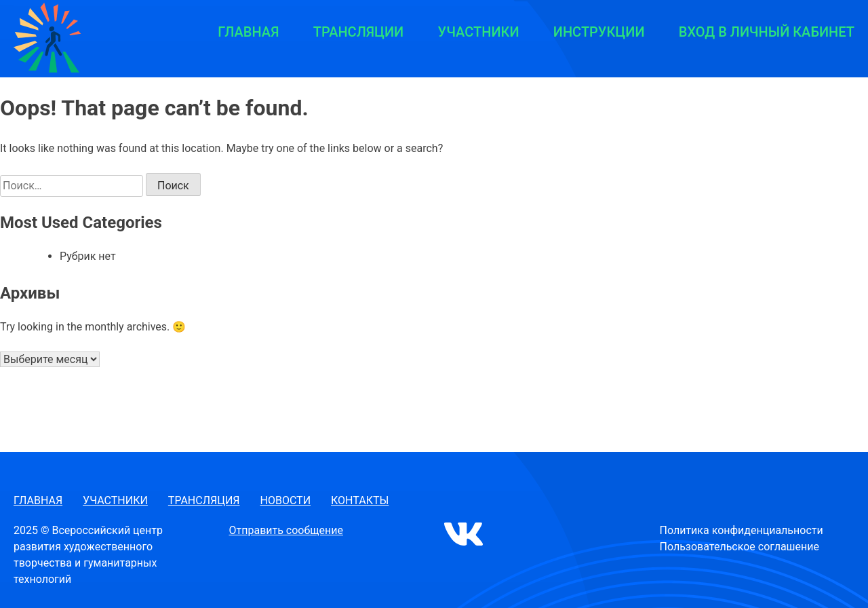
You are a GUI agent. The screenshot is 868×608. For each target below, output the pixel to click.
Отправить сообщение (286, 530)
